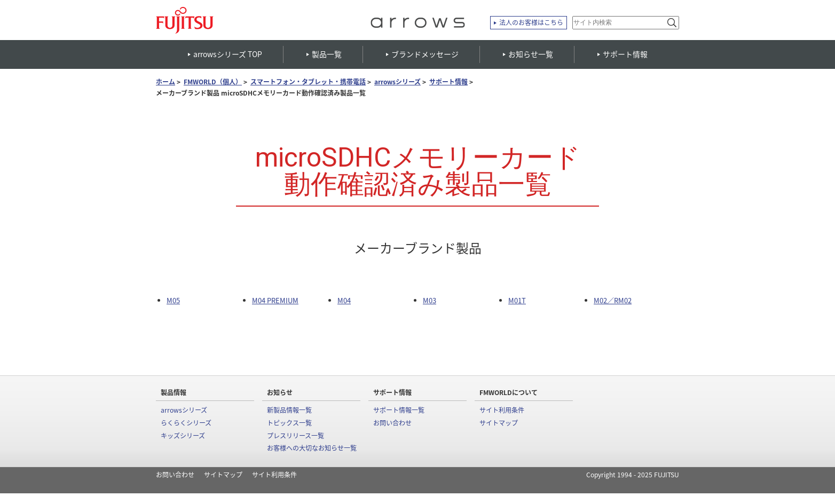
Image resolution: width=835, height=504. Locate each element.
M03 (430, 300)
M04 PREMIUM (275, 300)
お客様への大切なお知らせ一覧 (312, 448)
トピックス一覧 (289, 423)
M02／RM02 (613, 300)
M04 (344, 300)
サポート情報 (448, 82)
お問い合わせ (392, 423)
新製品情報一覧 (289, 410)
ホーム (166, 82)
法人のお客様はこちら (531, 22)
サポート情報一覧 (399, 410)
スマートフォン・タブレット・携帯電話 (308, 82)
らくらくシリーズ (186, 423)
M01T (517, 300)
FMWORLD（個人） (213, 82)
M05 (173, 300)
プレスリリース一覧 (296, 436)
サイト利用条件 (502, 410)
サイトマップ (499, 423)
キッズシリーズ (183, 436)
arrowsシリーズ (397, 82)
